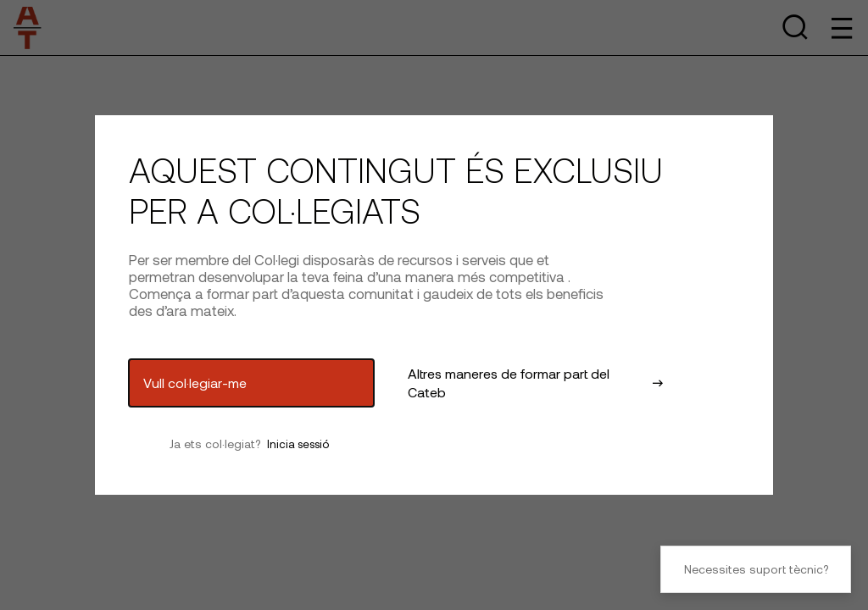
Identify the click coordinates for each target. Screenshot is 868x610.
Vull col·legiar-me (195, 383)
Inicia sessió (298, 444)
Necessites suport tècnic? (756, 569)
